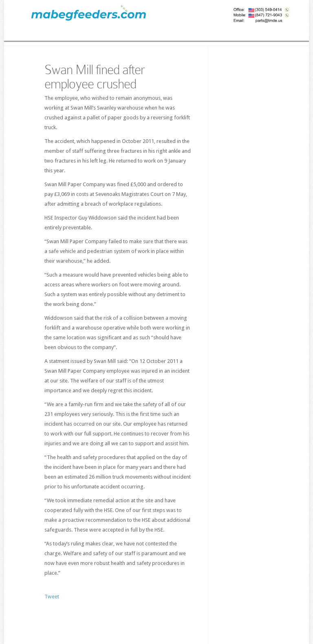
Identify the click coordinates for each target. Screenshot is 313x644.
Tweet (52, 597)
